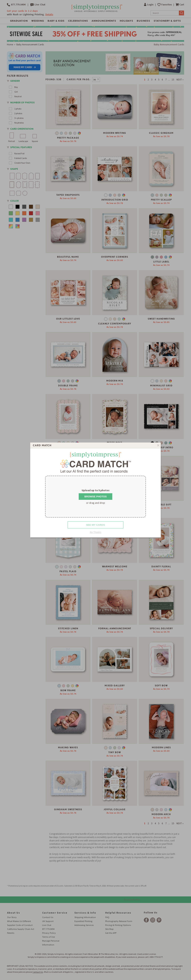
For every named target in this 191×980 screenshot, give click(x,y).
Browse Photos (95, 497)
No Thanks (96, 532)
